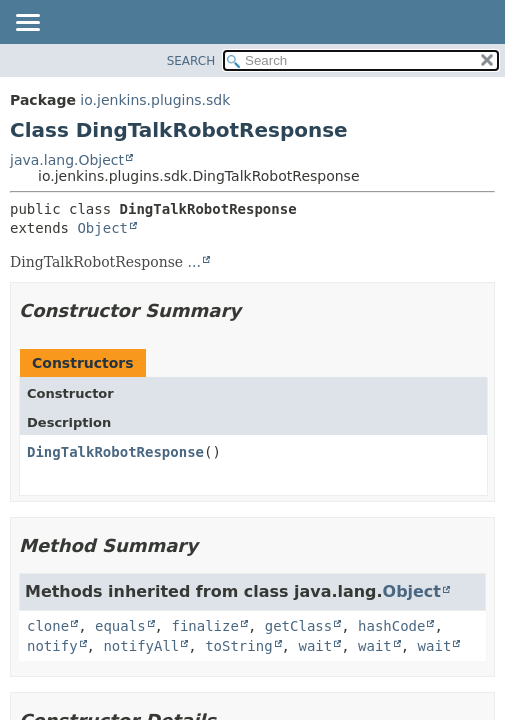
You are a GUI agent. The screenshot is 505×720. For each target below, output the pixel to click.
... (194, 262)
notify (52, 646)
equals (120, 626)
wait (315, 646)
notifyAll (141, 646)
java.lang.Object (67, 160)
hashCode (391, 626)
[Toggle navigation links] (27, 24)
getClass (298, 626)
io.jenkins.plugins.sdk (155, 100)
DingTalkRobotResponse (115, 452)
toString (238, 646)
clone (48, 626)
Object (102, 228)
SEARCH (191, 61)
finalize (204, 626)
